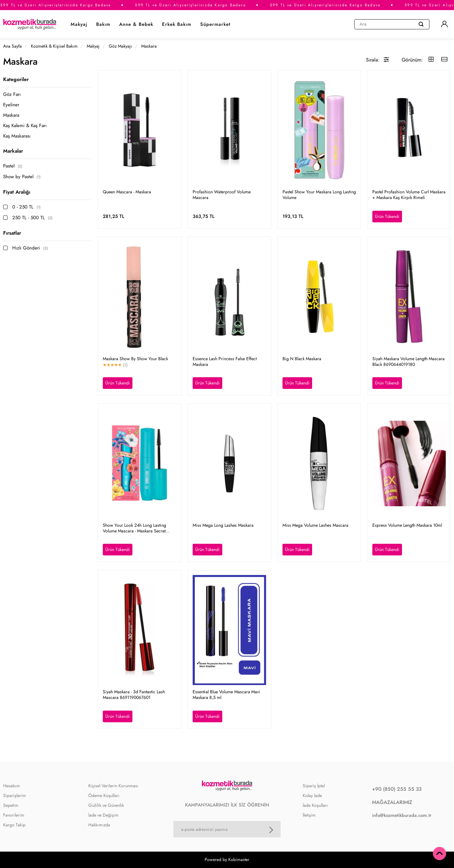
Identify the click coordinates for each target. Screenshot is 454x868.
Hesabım (12, 786)
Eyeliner (11, 105)
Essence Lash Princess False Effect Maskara (225, 361)
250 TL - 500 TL (32, 218)
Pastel (13, 166)
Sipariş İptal (314, 786)
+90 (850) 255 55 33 (397, 789)
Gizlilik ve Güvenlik (106, 805)
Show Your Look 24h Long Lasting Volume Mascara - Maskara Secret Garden (134, 528)
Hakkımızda (99, 825)
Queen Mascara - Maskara (127, 192)
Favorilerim (14, 815)
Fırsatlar (12, 233)
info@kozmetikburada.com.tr (402, 815)
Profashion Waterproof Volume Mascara (222, 195)
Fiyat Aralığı (17, 192)
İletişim (309, 815)
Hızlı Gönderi (30, 248)
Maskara (11, 115)
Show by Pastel (22, 177)
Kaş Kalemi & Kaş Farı (25, 126)
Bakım (103, 24)
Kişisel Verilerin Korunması (113, 786)
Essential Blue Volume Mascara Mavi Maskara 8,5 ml (226, 695)
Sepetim (11, 805)
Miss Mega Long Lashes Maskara (223, 525)
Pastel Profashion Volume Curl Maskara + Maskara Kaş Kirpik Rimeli (409, 195)
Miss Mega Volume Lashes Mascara (315, 525)
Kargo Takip (14, 825)
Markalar (13, 151)
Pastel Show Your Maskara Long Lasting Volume (319, 195)
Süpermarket (215, 24)
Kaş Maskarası (17, 136)
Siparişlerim (15, 795)
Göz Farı (12, 94)
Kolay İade (312, 795)
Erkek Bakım (177, 24)
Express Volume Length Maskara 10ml (407, 525)
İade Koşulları (315, 805)
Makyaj (79, 24)
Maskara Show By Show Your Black (135, 359)
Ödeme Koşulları (104, 795)
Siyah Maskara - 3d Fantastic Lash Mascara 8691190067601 (134, 695)
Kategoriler (16, 79)
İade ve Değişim (103, 815)
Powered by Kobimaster (227, 859)
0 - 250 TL (26, 207)
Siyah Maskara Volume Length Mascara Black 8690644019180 (408, 361)
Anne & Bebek (136, 24)
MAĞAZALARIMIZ (392, 802)
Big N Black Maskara (302, 359)
